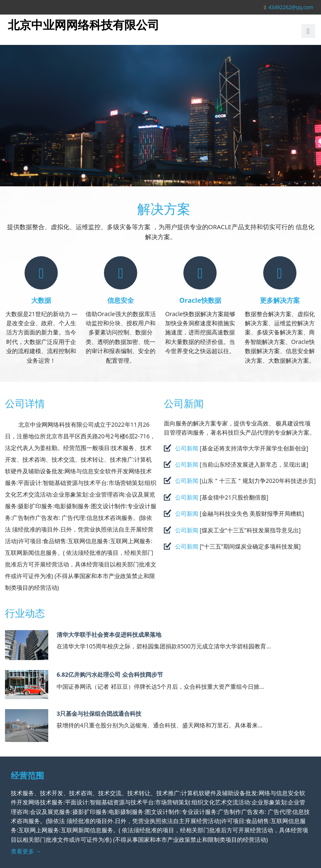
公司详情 (25, 403)
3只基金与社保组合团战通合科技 (99, 713)
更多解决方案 (280, 300)
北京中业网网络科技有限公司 (84, 25)
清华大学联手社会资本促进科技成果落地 (109, 634)
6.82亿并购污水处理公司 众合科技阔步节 (110, 674)
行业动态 (25, 613)
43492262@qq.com (291, 7)
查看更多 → (26, 851)
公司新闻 (184, 403)
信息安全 (121, 300)
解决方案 (164, 209)
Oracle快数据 (200, 300)
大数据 (41, 300)
